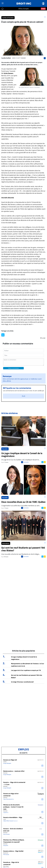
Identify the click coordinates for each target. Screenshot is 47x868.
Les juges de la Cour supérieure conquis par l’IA (26, 670)
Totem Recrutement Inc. (9, 799)
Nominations (6, 543)
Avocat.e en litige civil (10, 760)
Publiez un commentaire (13, 368)
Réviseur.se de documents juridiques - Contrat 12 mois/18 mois (13, 807)
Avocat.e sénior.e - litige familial (13, 851)
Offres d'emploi (24, 9)
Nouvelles (5, 449)
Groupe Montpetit (7, 763)
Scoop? (43, 9)
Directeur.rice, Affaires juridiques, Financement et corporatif (14, 841)
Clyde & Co (6, 812)
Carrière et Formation (8, 18)
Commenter (26, 462)
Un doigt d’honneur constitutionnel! (22, 682)
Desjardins (6, 845)
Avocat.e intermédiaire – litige (13, 817)
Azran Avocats (6, 834)
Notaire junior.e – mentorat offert (14, 771)
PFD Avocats (6, 854)
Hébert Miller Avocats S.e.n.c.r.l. (10, 821)
